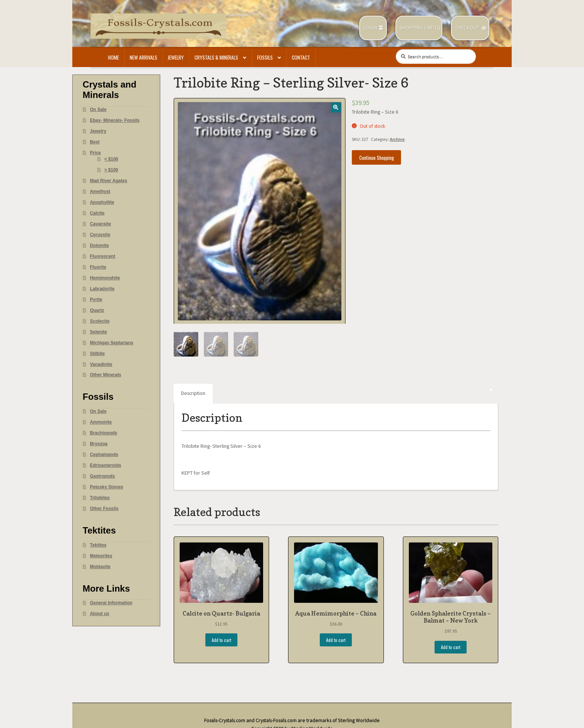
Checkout (467, 28)
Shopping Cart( (418, 28)
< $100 (111, 159)
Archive (397, 139)
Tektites (98, 545)
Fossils (265, 57)
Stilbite (97, 354)
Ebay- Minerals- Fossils (115, 120)
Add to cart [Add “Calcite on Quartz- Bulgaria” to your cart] (221, 640)
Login (370, 28)
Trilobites (100, 498)
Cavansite (100, 224)
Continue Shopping (377, 158)
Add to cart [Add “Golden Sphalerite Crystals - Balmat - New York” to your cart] (451, 647)
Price (95, 153)
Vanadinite (101, 364)
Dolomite (99, 246)
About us (100, 614)
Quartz (97, 310)
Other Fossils (104, 509)
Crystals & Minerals (216, 57)
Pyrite (96, 300)
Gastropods (102, 476)
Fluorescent (102, 256)
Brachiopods (103, 433)
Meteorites (101, 556)
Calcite (97, 213)
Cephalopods (104, 455)
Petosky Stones (106, 487)
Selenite (98, 332)
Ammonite (101, 422)
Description (193, 393)
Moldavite (100, 567)
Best (95, 142)
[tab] (193, 394)
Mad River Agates (108, 181)
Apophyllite (102, 202)
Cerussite (100, 235)
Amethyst (100, 192)
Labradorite (102, 289)
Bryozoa (99, 444)
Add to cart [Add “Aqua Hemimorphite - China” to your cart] (336, 640)
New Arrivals (143, 57)
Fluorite (98, 267)
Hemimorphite (105, 278)
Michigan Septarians (112, 343)
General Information (111, 603)
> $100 (111, 170)
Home (113, 57)
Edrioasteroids (105, 465)
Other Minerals (105, 375)
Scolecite (100, 321)
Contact (301, 57)
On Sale (98, 110)
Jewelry (176, 57)
